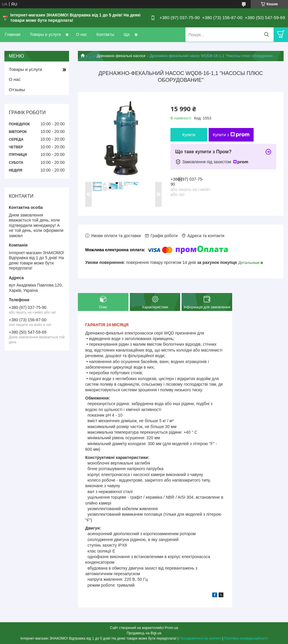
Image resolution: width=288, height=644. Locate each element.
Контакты (105, 34)
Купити (189, 135)
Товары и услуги (45, 34)
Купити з (231, 135)
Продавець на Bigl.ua (144, 633)
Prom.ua (171, 628)
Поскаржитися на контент (200, 638)
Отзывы (17, 90)
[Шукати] (266, 35)
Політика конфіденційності (246, 638)
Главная (12, 34)
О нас (82, 34)
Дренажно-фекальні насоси (121, 56)
